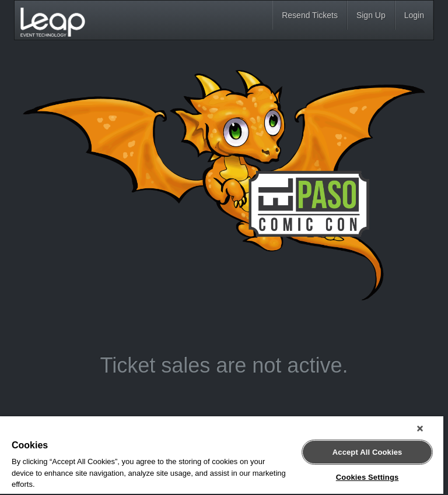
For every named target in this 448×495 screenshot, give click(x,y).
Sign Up (371, 15)
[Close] (420, 429)
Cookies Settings (367, 477)
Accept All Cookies (367, 452)
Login (414, 15)
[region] (222, 456)
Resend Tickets (310, 15)
